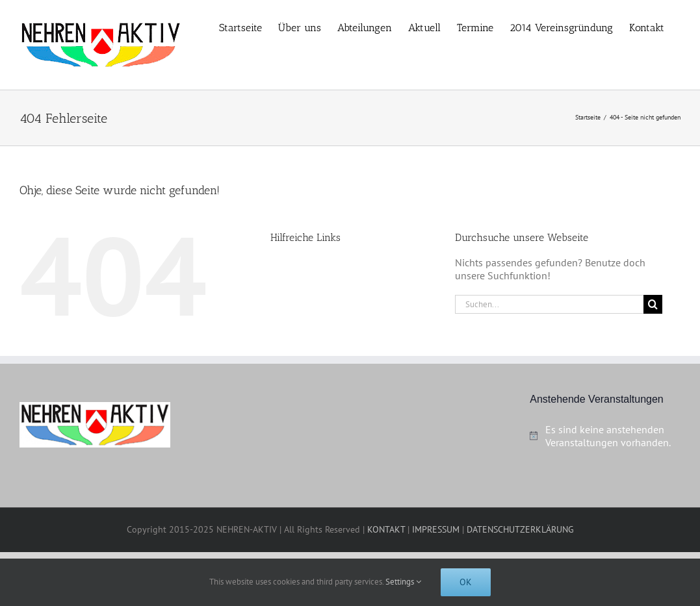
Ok (466, 582)
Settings (403, 582)
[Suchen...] (549, 304)
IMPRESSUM (436, 529)
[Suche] (653, 304)
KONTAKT (386, 529)
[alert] (605, 436)
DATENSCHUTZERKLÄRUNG (520, 529)
